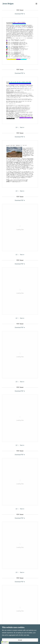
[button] (36, 4)
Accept (20, 640)
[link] (8, 4)
